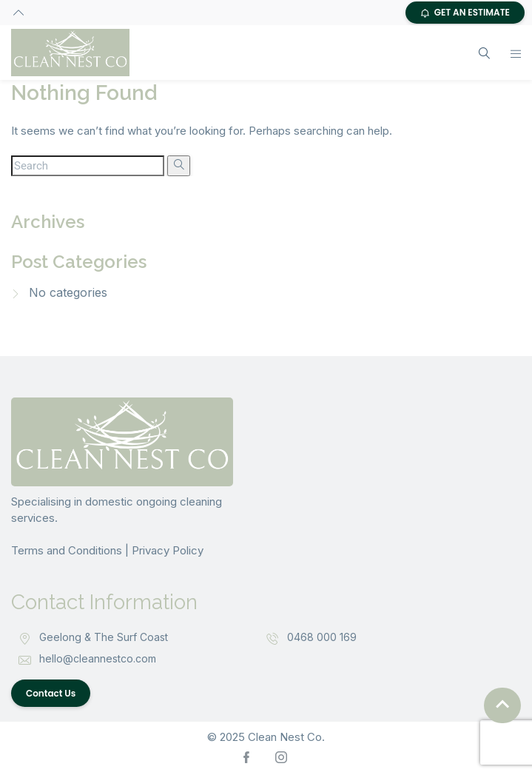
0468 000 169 (322, 637)
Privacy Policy (168, 550)
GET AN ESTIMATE (465, 12)
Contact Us (51, 693)
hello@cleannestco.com (98, 658)
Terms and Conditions (67, 550)
